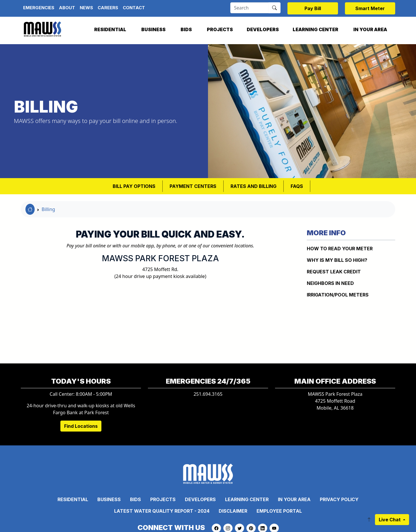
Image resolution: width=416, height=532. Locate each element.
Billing (48, 209)
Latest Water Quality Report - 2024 (162, 511)
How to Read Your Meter (340, 249)
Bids (186, 29)
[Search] (249, 8)
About (67, 8)
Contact (134, 8)
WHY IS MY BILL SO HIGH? (337, 260)
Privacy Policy (339, 499)
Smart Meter (370, 8)
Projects (220, 29)
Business (153, 29)
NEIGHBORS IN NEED (330, 283)
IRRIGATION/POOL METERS (338, 295)
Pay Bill (313, 8)
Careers (108, 8)
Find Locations (81, 426)
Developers (263, 29)
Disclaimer (233, 511)
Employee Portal (279, 511)
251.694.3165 (208, 394)
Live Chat (390, 520)
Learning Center (315, 29)
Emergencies (39, 8)
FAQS (297, 186)
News (86, 8)
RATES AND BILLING (253, 186)
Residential (110, 29)
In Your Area (370, 29)
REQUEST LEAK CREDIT (334, 272)
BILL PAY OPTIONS (134, 186)
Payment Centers (193, 186)
